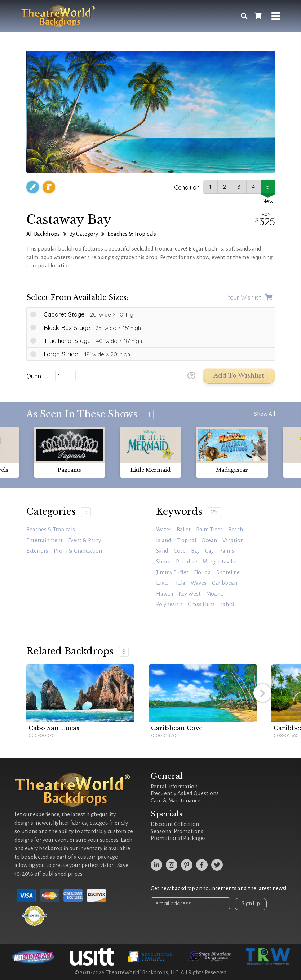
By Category (84, 234)
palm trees (209, 530)
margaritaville (220, 562)
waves (199, 583)
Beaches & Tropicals (132, 234)
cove (180, 551)
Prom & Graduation (78, 551)
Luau (162, 583)
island (164, 540)
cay (209, 551)
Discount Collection (175, 824)
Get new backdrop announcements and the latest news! (219, 888)
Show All (265, 414)
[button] (262, 693)
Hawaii (165, 594)
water (164, 530)
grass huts (201, 604)
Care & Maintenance (176, 801)
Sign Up (251, 903)
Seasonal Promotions (177, 831)
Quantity (38, 376)
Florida (202, 572)
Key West (190, 594)
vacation (233, 540)
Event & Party (85, 540)
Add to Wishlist (239, 376)
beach (236, 530)
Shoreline (228, 572)
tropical (186, 540)
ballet (184, 530)
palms (227, 551)
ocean (209, 540)
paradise (187, 562)
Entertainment (45, 540)
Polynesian (169, 604)
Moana (215, 594)
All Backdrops (43, 234)
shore (163, 562)
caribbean (225, 583)
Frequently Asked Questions (185, 793)
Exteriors (37, 551)
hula (179, 583)
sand (162, 551)
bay (195, 551)
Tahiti (227, 604)
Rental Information (174, 787)
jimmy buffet (172, 572)
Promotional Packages (178, 838)
